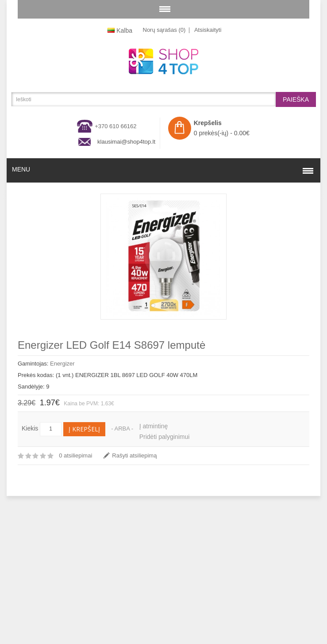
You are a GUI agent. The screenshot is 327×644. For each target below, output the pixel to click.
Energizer (62, 364)
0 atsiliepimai (75, 455)
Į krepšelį (84, 429)
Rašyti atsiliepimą (134, 455)
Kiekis (30, 428)
